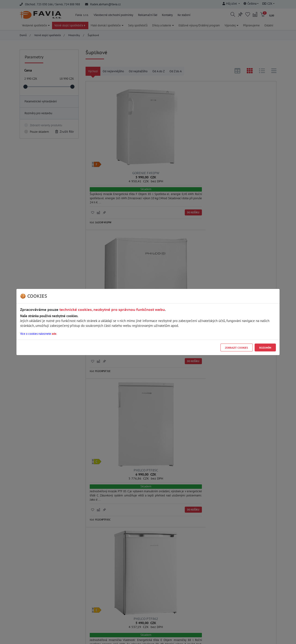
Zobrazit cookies (236, 348)
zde (54, 334)
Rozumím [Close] (265, 348)
